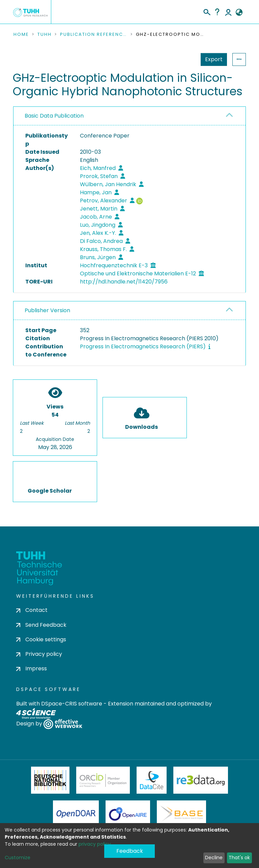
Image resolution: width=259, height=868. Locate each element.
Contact (32, 610)
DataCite (152, 780)
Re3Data (201, 780)
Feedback (130, 851)
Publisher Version (47, 310)
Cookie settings (41, 639)
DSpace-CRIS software (72, 704)
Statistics (212, 59)
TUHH (45, 34)
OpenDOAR (76, 814)
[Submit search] (207, 11)
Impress (32, 668)
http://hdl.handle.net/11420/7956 (124, 282)
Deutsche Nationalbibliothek (50, 780)
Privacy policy (39, 654)
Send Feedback (41, 625)
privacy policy (95, 844)
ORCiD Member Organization (103, 780)
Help (217, 12)
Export (181, 59)
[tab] (129, 116)
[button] (239, 13)
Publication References (94, 34)
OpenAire (128, 814)
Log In (228, 12)
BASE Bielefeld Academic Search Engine (181, 814)
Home (21, 34)
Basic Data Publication (54, 116)
